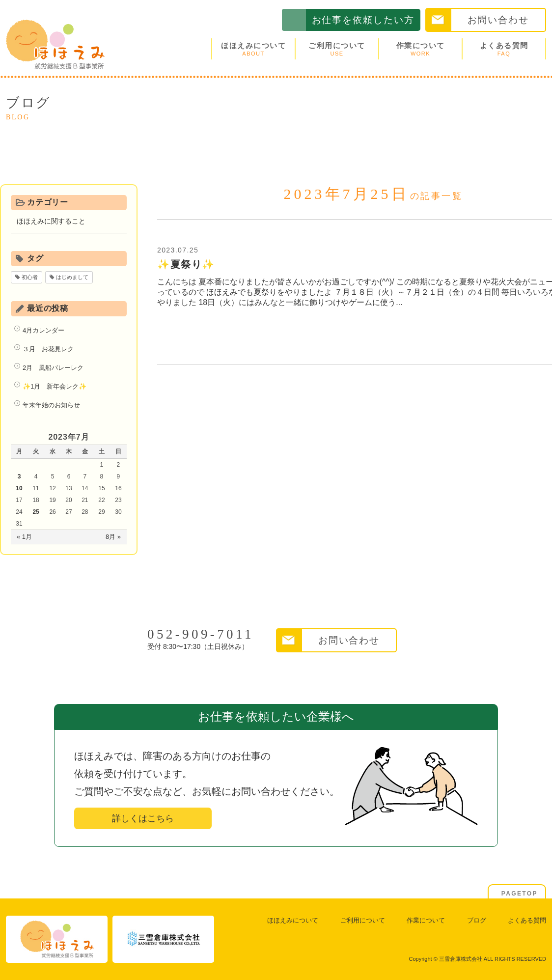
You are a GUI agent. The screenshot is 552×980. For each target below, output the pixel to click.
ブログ (477, 920)
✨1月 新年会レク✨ (55, 386)
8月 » (113, 537)
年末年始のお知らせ (51, 405)
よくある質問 (504, 49)
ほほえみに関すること (51, 221)
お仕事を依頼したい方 (363, 20)
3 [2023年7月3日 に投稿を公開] (19, 476)
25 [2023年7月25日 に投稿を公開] (36, 512)
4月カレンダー (43, 330)
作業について (420, 49)
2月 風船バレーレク (53, 368)
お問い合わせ (498, 20)
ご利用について (337, 49)
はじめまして (72, 277)
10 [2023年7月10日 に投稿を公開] (19, 488)
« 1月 (24, 537)
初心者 (30, 277)
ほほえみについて (253, 49)
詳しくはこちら (143, 818)
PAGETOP (520, 894)
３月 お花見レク (48, 349)
